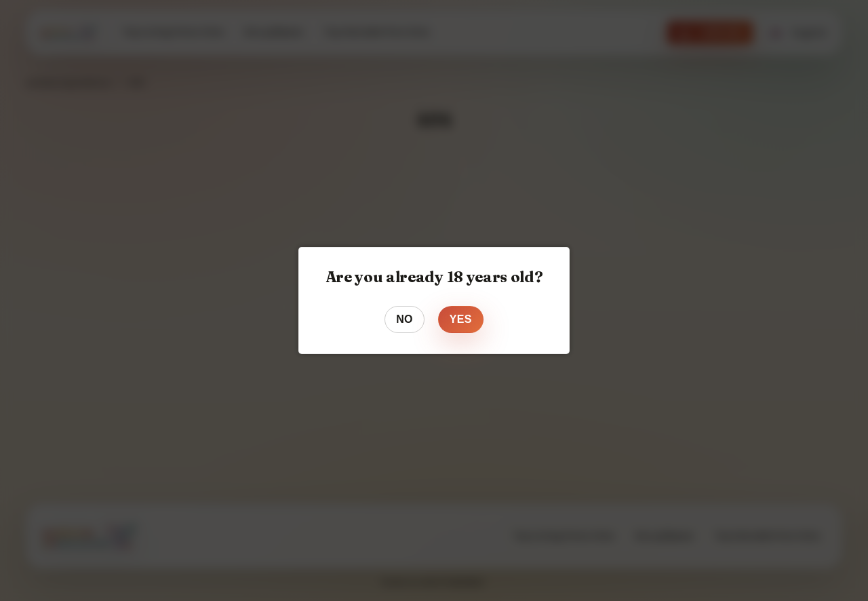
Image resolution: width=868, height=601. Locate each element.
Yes (461, 319)
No (405, 319)
